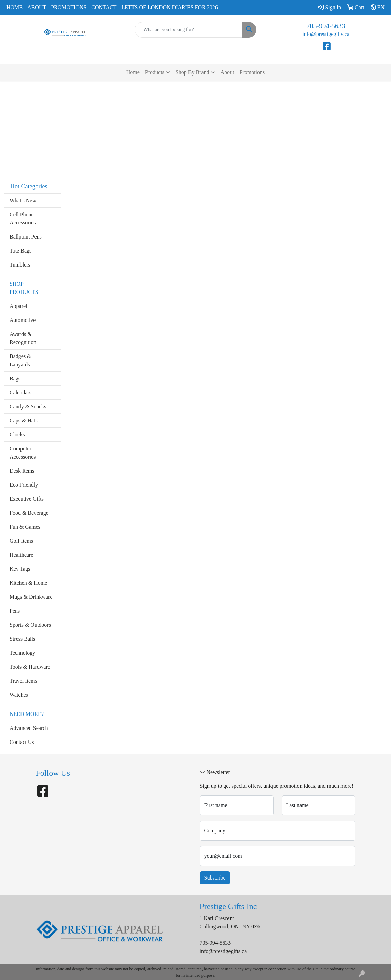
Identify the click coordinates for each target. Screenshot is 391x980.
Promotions (69, 7)
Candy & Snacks (28, 406)
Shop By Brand (192, 72)
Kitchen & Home (28, 583)
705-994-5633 (326, 26)
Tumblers (20, 265)
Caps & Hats (24, 420)
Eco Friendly (24, 485)
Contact (104, 7)
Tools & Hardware (30, 667)
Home (15, 7)
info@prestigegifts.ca (326, 34)
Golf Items (21, 541)
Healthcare (21, 555)
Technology (22, 653)
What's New (23, 200)
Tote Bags (20, 251)
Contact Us (22, 742)
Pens (15, 611)
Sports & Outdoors (30, 625)
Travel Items (23, 681)
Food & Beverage (29, 513)
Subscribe (215, 878)
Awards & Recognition (23, 338)
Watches (19, 695)
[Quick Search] (188, 30)
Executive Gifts (27, 499)
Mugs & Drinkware (31, 597)
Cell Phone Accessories (23, 219)
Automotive (23, 320)
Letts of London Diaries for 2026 (170, 7)
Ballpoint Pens (26, 237)
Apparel (18, 306)
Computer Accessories (23, 453)
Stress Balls (22, 639)
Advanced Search (29, 728)
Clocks (17, 434)
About (37, 7)
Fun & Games (25, 527)
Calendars (20, 392)
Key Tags (20, 569)
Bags (15, 378)
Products (155, 72)
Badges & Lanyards (20, 360)
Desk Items (22, 471)
